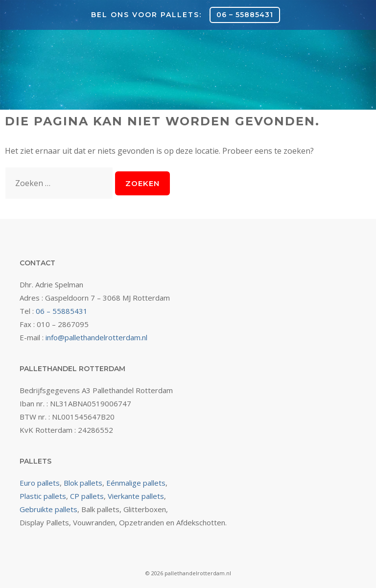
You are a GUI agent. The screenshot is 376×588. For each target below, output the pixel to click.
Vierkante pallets (136, 496)
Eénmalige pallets (136, 483)
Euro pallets (40, 483)
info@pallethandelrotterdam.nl (96, 337)
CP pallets (87, 496)
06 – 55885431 (245, 15)
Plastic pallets (43, 496)
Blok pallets (83, 483)
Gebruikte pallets (48, 509)
